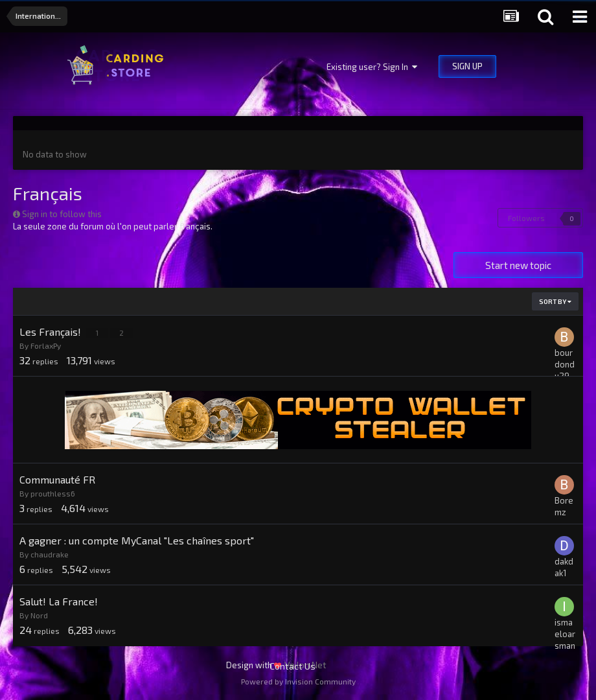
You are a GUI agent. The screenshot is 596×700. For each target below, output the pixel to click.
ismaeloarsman (565, 634)
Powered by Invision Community (298, 681)
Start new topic (518, 265)
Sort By (555, 301)
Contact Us (292, 666)
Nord (39, 615)
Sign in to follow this (62, 214)
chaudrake (50, 554)
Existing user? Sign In (372, 67)
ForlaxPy (46, 345)
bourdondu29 (565, 364)
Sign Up (467, 66)
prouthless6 (53, 493)
